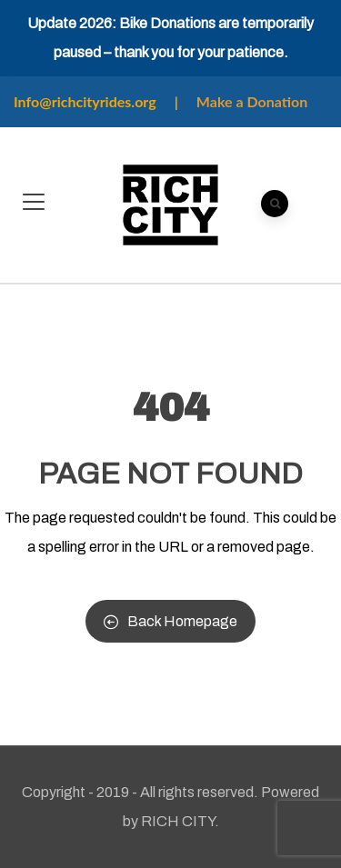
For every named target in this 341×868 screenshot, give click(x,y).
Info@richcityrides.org (85, 101)
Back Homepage (170, 621)
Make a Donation (252, 101)
